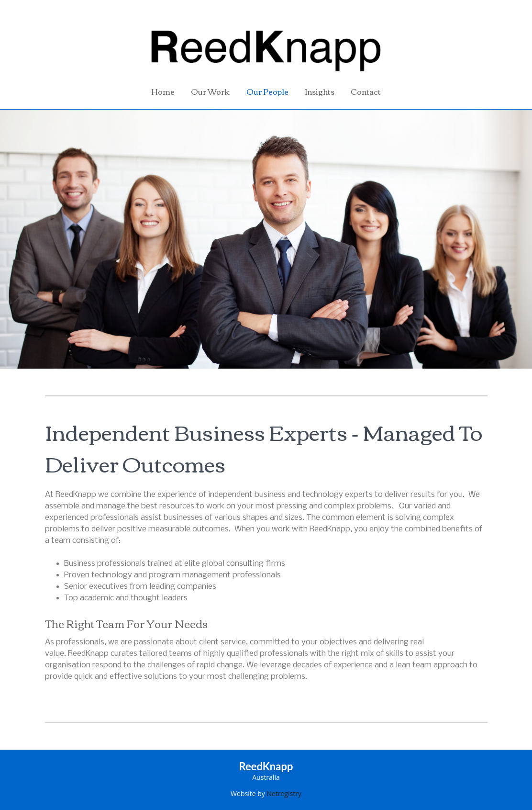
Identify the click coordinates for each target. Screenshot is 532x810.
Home (163, 91)
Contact (366, 91)
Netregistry (284, 793)
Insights (320, 91)
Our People (267, 91)
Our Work (210, 91)
